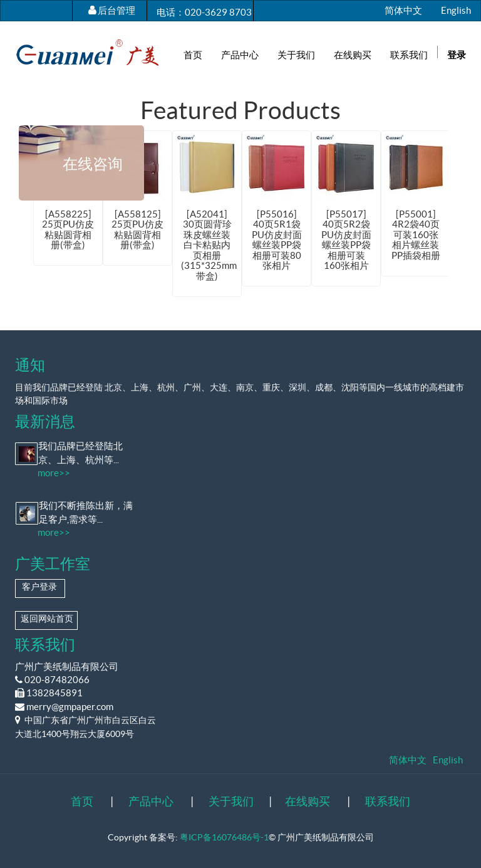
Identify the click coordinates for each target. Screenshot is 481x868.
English (456, 10)
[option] (207, 214)
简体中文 (403, 10)
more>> (54, 473)
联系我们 (388, 801)
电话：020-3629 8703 (204, 12)
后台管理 (116, 10)
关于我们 (231, 801)
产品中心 (151, 801)
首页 (82, 801)
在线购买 (308, 801)
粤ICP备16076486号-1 (224, 837)
